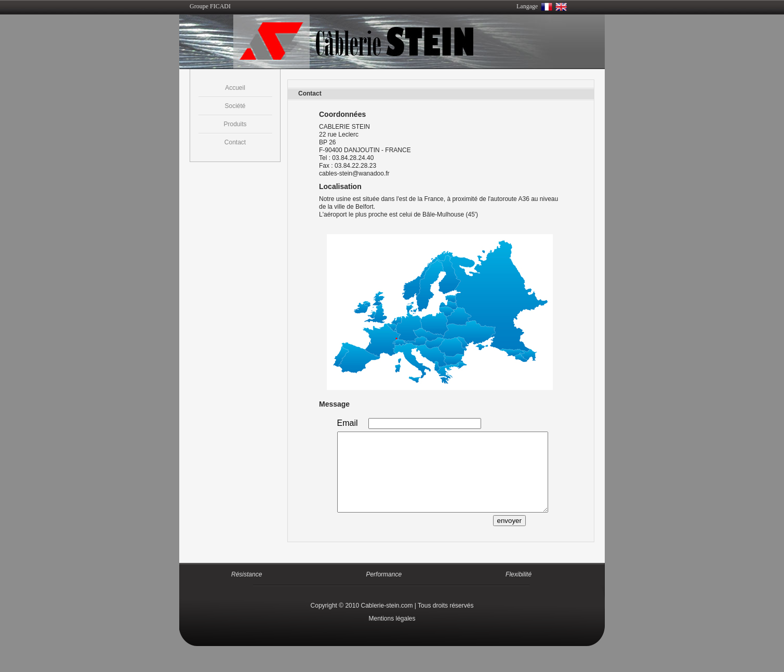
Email (348, 423)
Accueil (235, 88)
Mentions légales (392, 634)
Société (235, 106)
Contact (235, 142)
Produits (235, 124)
